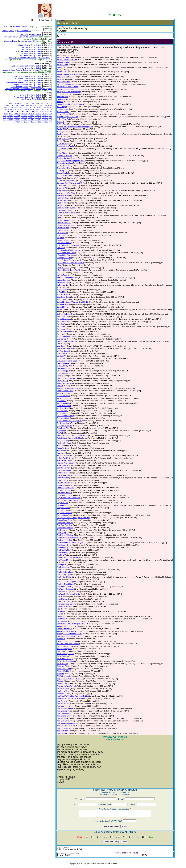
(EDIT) (63, 21)
